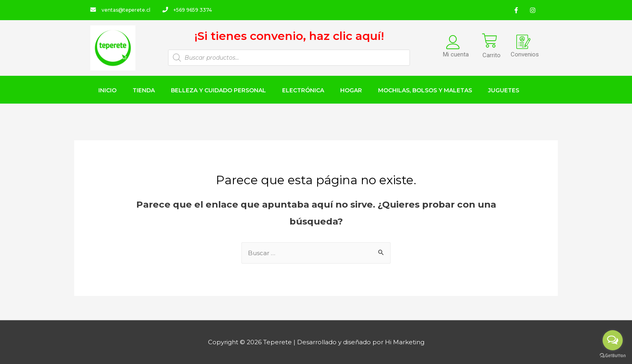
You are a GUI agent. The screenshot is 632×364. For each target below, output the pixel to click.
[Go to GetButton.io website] (613, 356)
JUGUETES (504, 90)
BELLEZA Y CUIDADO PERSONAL (218, 90)
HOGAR (351, 90)
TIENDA (144, 90)
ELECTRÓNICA (303, 90)
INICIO (107, 90)
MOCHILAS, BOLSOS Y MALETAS (425, 90)
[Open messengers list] (613, 340)
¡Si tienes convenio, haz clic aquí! (289, 36)
